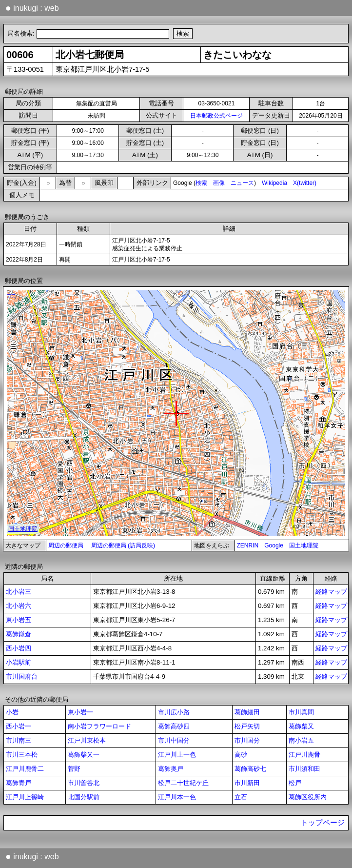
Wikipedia (274, 183)
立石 (241, 797)
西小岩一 (19, 726)
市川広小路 (174, 712)
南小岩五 (301, 740)
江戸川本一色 (177, 797)
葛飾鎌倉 (19, 634)
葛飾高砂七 (250, 769)
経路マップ (331, 592)
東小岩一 (80, 712)
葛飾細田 (247, 712)
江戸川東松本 (87, 740)
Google (274, 545)
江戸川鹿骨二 (25, 769)
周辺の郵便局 (66, 545)
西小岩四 (19, 648)
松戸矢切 (247, 726)
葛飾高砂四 (174, 726)
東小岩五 (19, 620)
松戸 (295, 783)
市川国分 (247, 740)
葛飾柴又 (301, 726)
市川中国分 (174, 740)
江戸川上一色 (177, 755)
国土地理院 (304, 545)
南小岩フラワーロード (99, 726)
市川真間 (301, 712)
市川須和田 (304, 769)
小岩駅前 (19, 662)
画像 (219, 183)
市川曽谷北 (84, 783)
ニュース (242, 183)
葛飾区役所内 (308, 797)
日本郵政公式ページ (216, 116)
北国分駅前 (84, 797)
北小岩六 (19, 606)
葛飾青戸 (19, 783)
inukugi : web (32, 8)
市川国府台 (22, 676)
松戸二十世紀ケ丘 (183, 783)
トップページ (323, 823)
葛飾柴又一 (84, 755)
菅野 (74, 769)
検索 (201, 183)
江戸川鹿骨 (304, 755)
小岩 (12, 712)
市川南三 (19, 740)
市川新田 (247, 783)
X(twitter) (305, 183)
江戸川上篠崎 (25, 797)
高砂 (241, 755)
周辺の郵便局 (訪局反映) (123, 545)
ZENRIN (248, 545)
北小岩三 (19, 592)
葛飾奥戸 (171, 769)
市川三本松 (22, 755)
